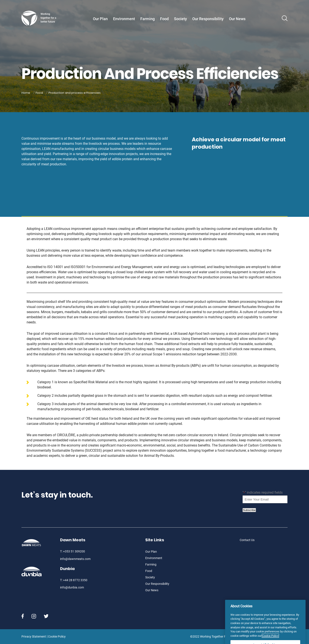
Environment (124, 19)
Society (180, 19)
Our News (237, 19)
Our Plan (100, 19)
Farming (148, 19)
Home (26, 93)
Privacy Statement (34, 636)
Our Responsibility (208, 19)
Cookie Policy (57, 636)
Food (164, 19)
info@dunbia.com (72, 587)
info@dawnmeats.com (75, 559)
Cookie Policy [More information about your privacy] (270, 642)
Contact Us (247, 540)
